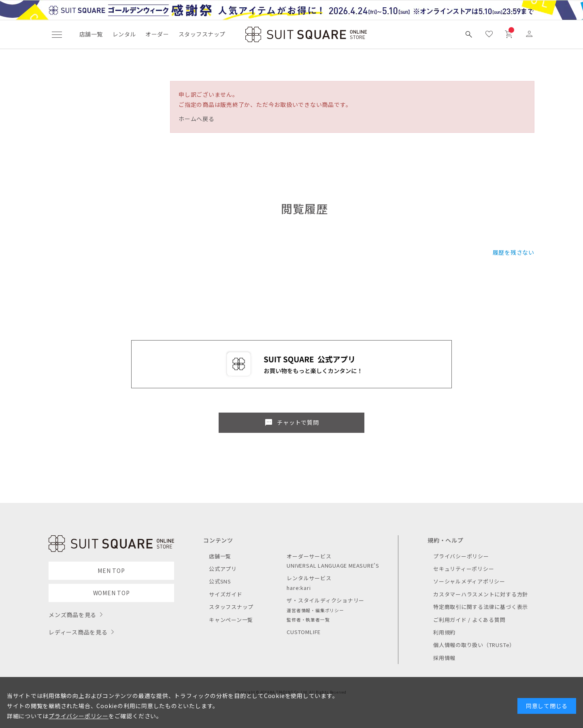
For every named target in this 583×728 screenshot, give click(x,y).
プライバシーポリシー (461, 556)
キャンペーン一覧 (231, 620)
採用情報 (444, 658)
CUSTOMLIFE (304, 632)
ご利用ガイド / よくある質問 (469, 620)
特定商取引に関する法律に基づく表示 (481, 607)
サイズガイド (226, 594)
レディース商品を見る (78, 632)
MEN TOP (111, 570)
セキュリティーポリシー (464, 569)
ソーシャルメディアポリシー (469, 581)
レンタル (124, 34)
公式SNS (220, 581)
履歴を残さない (514, 252)
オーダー (157, 34)
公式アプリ (223, 569)
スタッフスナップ (202, 34)
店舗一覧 (91, 34)
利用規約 (444, 632)
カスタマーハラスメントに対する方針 (481, 594)
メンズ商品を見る (72, 615)
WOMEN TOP (112, 593)
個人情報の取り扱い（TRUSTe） (474, 645)
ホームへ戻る (197, 119)
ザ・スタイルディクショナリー (326, 600)
